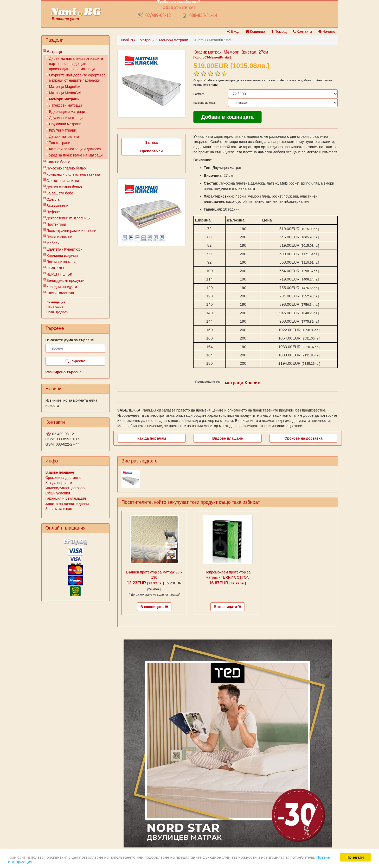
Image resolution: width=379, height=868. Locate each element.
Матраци (54, 52)
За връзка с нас (59, 509)
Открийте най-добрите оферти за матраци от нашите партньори (77, 78)
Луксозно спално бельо (66, 168)
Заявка (151, 142)
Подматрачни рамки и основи (72, 231)
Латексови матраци (66, 105)
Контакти (302, 31)
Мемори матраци (64, 99)
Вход (233, 31)
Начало (327, 31)
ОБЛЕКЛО (55, 268)
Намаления (55, 307)
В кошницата (154, 607)
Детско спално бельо (64, 187)
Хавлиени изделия (62, 256)
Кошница (255, 31)
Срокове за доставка (63, 478)
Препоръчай (152, 151)
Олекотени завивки (63, 181)
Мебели (53, 243)
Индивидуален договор (65, 488)
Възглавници (57, 206)
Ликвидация (56, 302)
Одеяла (53, 199)
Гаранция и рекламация (66, 498)
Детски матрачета (64, 136)
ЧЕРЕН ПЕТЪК (59, 274)
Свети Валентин (60, 293)
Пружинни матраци (65, 124)
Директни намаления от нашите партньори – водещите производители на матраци (76, 64)
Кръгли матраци (63, 130)
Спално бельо (59, 162)
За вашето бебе (60, 193)
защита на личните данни (67, 504)
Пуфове (53, 212)
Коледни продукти (62, 287)
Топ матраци (60, 143)
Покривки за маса (62, 262)
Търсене (75, 361)
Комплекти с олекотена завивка (73, 174)
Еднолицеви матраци (67, 112)
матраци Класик (242, 383)
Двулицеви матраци (66, 118)
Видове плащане (60, 472)
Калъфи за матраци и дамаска (75, 149)
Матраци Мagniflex (65, 87)
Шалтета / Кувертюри (65, 249)
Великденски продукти (66, 280)
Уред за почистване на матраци (76, 155)
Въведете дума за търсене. (70, 340)
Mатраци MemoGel (65, 93)
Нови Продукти (57, 312)
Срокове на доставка (304, 438)
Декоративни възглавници (69, 218)
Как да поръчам (59, 483)
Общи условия (58, 493)
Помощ (279, 31)
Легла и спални (59, 237)
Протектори (56, 224)
